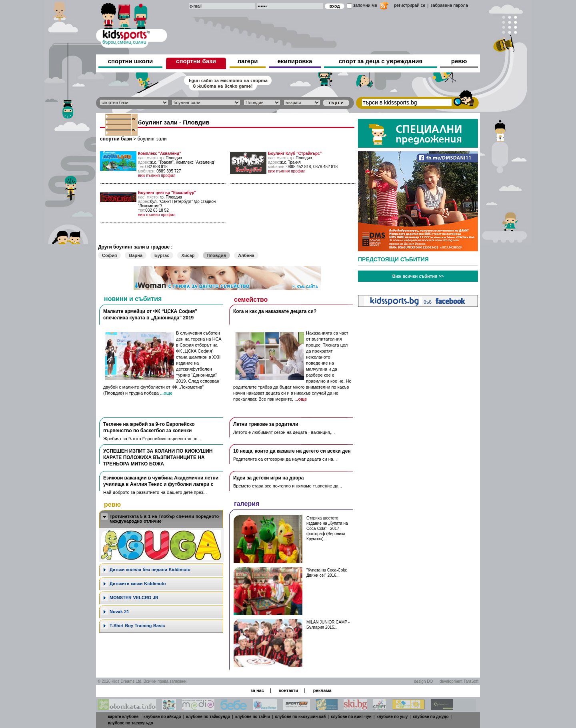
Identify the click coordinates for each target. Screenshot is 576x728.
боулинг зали (152, 139)
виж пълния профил (157, 175)
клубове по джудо (431, 717)
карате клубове (123, 717)
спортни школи (131, 61)
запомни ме (365, 5)
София (109, 255)
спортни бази (196, 61)
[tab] (161, 519)
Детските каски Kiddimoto (138, 584)
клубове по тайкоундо (208, 717)
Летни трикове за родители (266, 424)
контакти (288, 690)
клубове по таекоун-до (131, 723)
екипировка (295, 61)
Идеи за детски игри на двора (269, 478)
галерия (247, 504)
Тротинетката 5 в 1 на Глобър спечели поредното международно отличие (164, 519)
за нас (257, 690)
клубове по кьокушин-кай (301, 717)
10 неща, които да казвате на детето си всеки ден (292, 451)
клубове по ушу (392, 717)
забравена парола (449, 5)
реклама (322, 690)
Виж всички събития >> (418, 276)
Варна (136, 255)
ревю (459, 61)
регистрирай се (410, 5)
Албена (246, 255)
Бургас (162, 255)
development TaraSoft (459, 681)
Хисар (188, 255)
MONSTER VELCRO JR (134, 598)
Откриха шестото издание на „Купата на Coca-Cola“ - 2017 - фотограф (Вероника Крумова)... (327, 528)
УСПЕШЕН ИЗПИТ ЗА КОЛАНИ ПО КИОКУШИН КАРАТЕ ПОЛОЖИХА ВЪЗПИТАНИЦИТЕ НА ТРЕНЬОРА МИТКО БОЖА (158, 457)
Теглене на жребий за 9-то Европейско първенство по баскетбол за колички (149, 427)
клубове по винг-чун (351, 717)
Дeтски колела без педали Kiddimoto (150, 570)
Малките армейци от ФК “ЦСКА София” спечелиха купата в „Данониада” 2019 (150, 315)
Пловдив (217, 255)
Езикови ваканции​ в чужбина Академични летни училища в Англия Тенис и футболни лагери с (161, 481)
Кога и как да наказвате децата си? (275, 311)
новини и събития (133, 299)
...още (166, 393)
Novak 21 (119, 612)
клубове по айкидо (162, 717)
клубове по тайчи (253, 717)
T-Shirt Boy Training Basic (137, 626)
